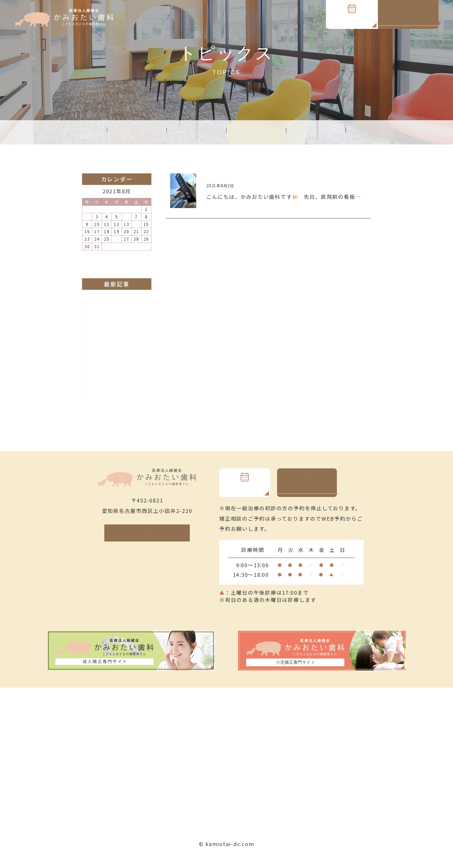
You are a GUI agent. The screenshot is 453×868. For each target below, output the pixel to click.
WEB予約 (352, 18)
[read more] (224, 206)
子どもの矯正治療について (116, 343)
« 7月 (92, 259)
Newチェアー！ (102, 376)
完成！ (215, 178)
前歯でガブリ (99, 332)
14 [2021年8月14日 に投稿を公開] (136, 225)
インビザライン (102, 321)
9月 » (142, 259)
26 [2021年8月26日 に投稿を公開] (117, 240)
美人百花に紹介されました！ (119, 387)
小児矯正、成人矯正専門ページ (122, 310)
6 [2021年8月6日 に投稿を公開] (127, 218)
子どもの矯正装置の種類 (114, 365)
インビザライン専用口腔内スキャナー (131, 354)
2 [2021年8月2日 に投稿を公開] (87, 218)
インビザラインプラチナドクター (125, 299)
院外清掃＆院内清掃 (108, 397)
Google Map (157, 543)
